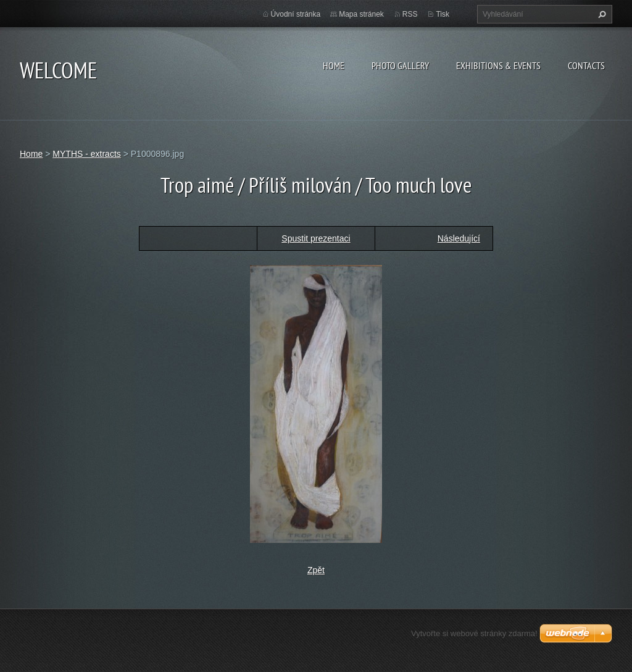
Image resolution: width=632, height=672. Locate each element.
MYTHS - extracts (86, 154)
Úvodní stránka (296, 14)
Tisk (443, 14)
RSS (410, 14)
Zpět (316, 570)
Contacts (586, 65)
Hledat (601, 14)
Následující (459, 238)
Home (334, 65)
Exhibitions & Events (498, 65)
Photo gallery (400, 65)
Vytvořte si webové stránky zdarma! (474, 633)
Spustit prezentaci (316, 238)
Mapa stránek (361, 14)
